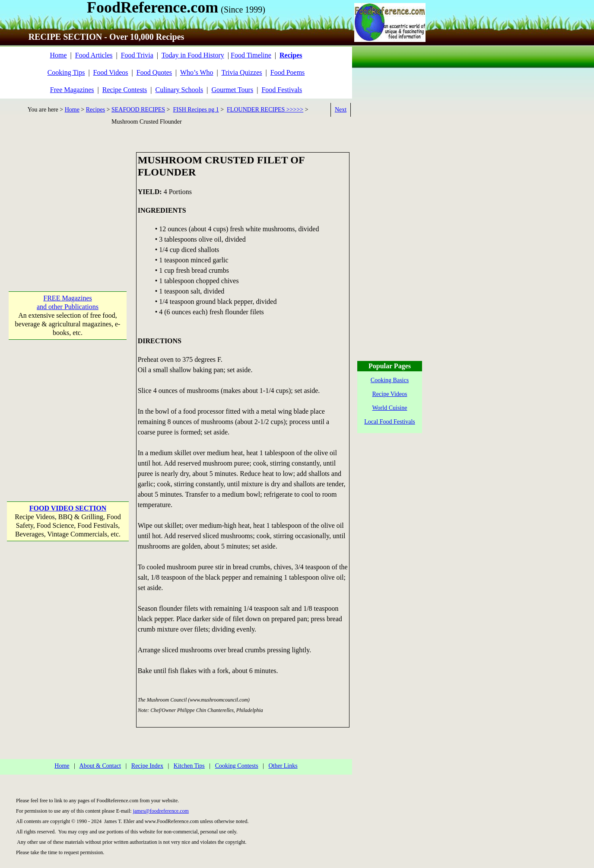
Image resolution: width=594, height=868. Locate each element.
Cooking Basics (390, 380)
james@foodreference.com (161, 811)
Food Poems (288, 72)
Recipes (95, 110)
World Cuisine (390, 408)
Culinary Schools (179, 90)
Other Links (283, 766)
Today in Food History (193, 55)
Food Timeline (251, 55)
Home (58, 55)
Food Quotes (154, 72)
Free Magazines (72, 90)
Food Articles (94, 55)
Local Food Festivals (389, 422)
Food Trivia (137, 55)
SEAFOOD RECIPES (138, 110)
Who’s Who (197, 72)
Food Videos (111, 72)
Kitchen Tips (189, 766)
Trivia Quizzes (241, 72)
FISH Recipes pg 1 (196, 110)
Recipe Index (147, 766)
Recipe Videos (390, 394)
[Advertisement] (68, 206)
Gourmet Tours (232, 90)
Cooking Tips (66, 72)
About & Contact (100, 766)
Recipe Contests (125, 90)
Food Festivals (282, 90)
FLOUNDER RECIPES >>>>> (265, 110)
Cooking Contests (237, 766)
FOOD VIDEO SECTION (68, 508)
